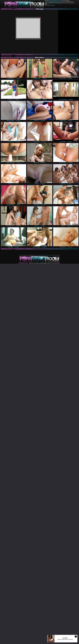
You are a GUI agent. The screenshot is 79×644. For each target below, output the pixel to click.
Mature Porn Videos (57, 2)
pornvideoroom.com (23, 263)
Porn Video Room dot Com (55, 1)
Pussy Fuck (53, 5)
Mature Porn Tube (49, 2)
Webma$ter (57, 263)
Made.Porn (63, 2)
